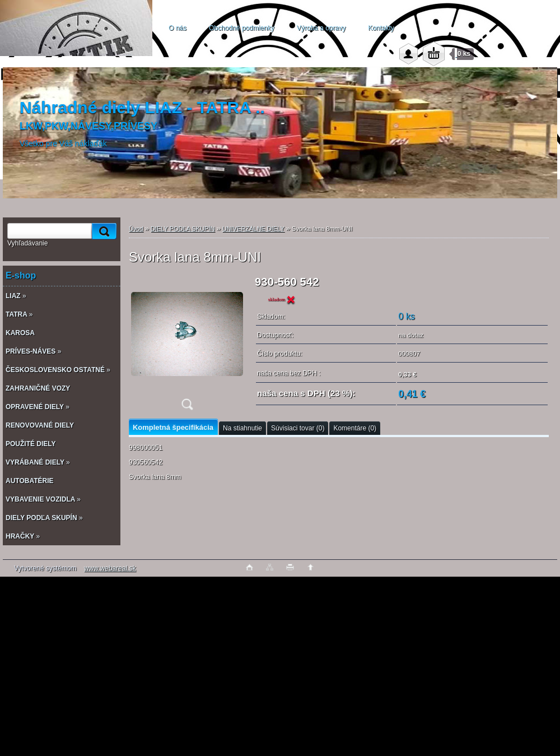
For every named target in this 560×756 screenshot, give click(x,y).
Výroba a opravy (321, 28)
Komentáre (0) (355, 428)
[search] (102, 231)
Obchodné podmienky (242, 28)
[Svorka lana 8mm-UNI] (187, 347)
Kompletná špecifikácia (173, 427)
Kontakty (381, 28)
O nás (178, 28)
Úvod (136, 229)
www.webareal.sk (110, 568)
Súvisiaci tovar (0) (298, 428)
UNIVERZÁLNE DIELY (253, 229)
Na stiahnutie (242, 428)
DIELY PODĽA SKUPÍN (183, 229)
